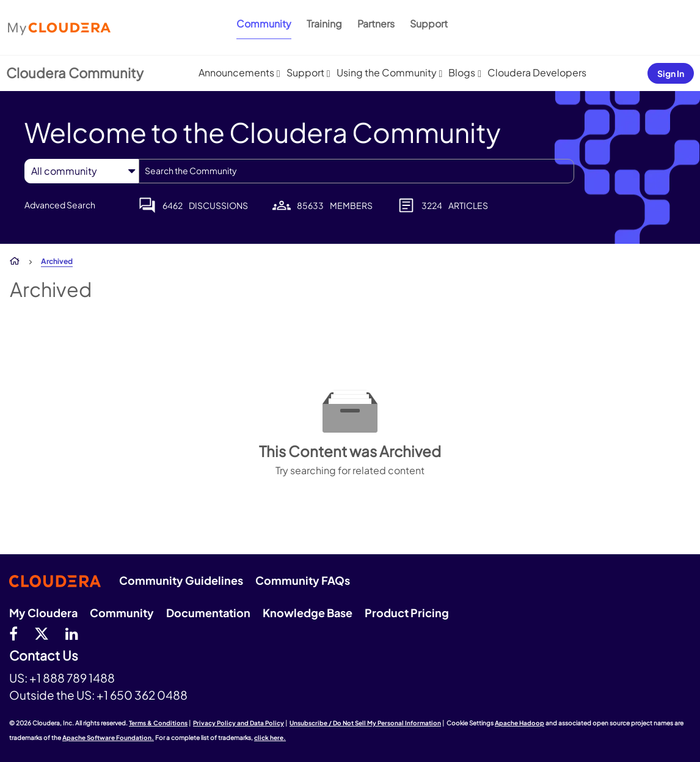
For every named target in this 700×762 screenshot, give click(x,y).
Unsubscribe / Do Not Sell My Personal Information (365, 723)
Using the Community (387, 72)
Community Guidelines (181, 580)
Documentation (208, 613)
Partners (376, 24)
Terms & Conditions (158, 723)
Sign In (671, 73)
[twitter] (42, 633)
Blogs (462, 72)
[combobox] (356, 171)
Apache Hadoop (520, 723)
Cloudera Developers (537, 72)
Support (429, 24)
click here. (270, 738)
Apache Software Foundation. (108, 738)
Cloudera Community (75, 73)
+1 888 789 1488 (72, 678)
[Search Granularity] (82, 171)
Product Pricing (407, 613)
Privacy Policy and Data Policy (239, 723)
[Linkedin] (72, 633)
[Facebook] (13, 633)
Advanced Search (60, 205)
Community (264, 24)
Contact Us (44, 656)
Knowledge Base (308, 613)
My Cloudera (43, 613)
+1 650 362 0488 (142, 695)
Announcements (236, 72)
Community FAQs (303, 580)
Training (324, 24)
